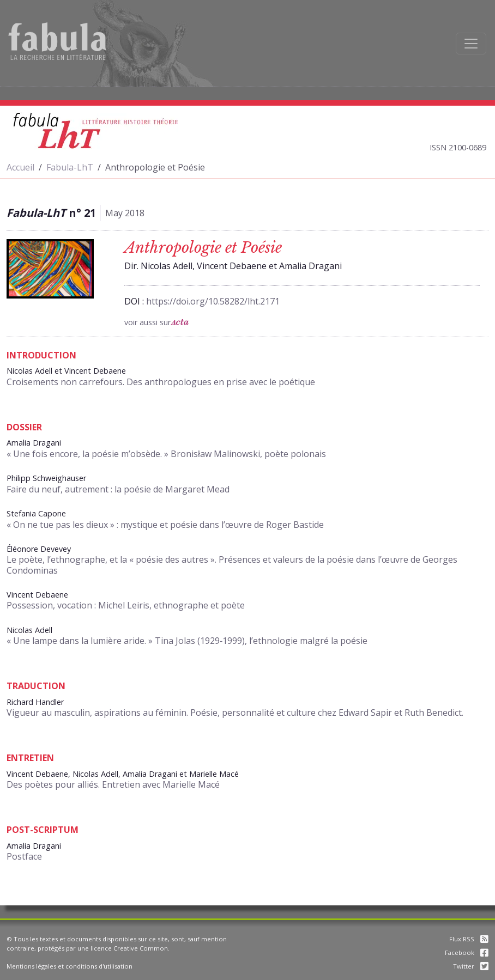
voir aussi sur (156, 322)
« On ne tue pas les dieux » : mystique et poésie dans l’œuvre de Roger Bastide (165, 525)
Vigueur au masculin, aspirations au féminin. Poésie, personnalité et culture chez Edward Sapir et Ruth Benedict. (235, 713)
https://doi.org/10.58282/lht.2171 (213, 301)
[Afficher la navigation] (471, 44)
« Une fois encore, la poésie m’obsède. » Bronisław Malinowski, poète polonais (166, 454)
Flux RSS (469, 939)
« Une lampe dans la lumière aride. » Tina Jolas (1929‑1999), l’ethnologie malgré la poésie (187, 641)
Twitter (471, 966)
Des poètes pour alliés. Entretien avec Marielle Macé (113, 784)
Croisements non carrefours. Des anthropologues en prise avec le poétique (161, 382)
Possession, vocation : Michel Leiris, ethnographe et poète (126, 605)
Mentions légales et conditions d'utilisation (70, 966)
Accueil (20, 167)
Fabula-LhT (70, 167)
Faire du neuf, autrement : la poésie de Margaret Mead (118, 489)
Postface (24, 856)
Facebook (467, 952)
